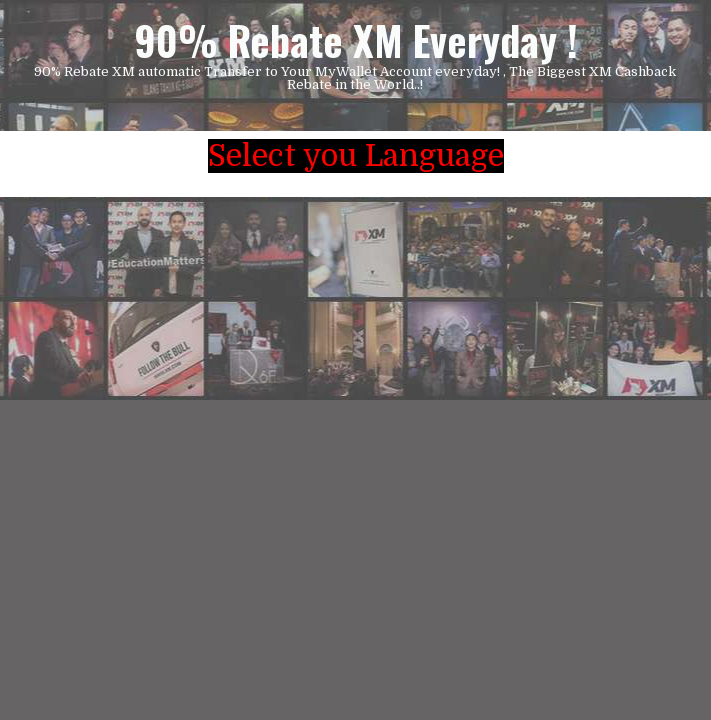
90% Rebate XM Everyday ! (356, 40)
